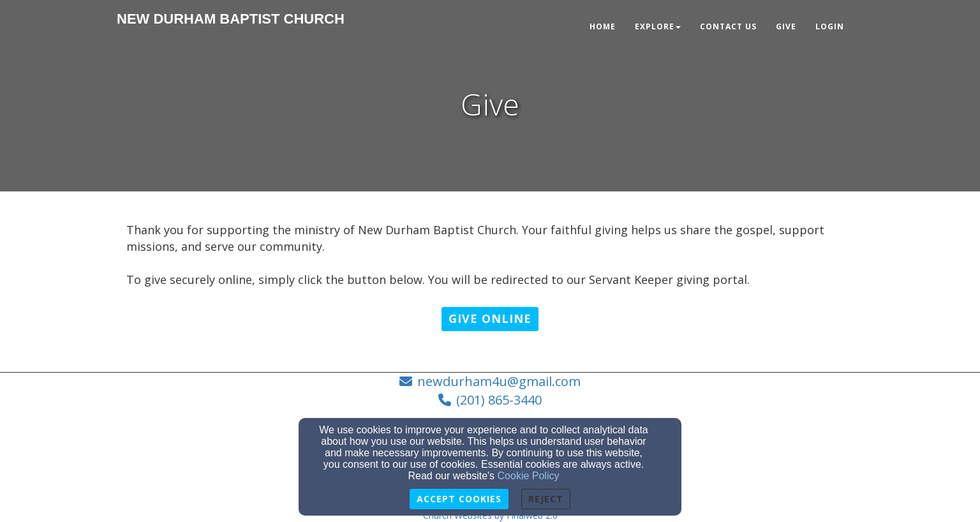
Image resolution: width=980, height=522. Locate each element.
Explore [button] (658, 26)
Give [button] (786, 26)
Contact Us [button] (728, 26)
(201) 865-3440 (499, 400)
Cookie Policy (529, 476)
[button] (490, 319)
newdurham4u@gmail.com (499, 381)
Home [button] (603, 26)
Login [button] (830, 26)
